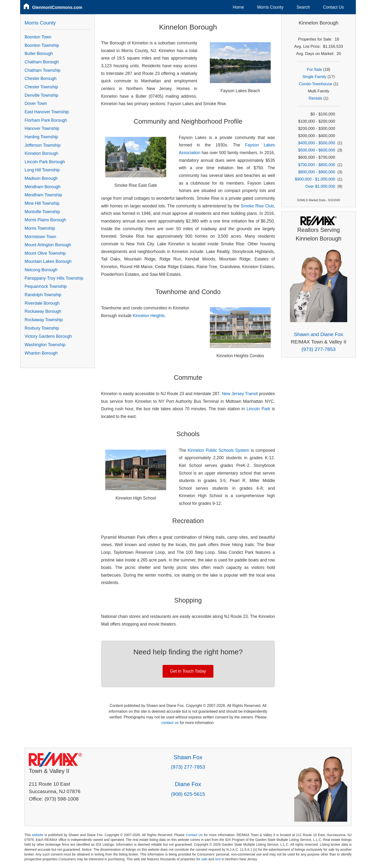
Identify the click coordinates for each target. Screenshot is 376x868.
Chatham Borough (42, 62)
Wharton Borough (41, 353)
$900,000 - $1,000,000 (315, 179)
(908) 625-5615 (188, 794)
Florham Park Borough (46, 120)
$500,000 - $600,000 (317, 150)
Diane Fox (188, 784)
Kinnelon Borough (41, 153)
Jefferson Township (43, 145)
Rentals (316, 98)
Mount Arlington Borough (48, 245)
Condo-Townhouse (315, 84)
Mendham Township (43, 195)
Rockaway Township (44, 320)
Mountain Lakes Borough (48, 261)
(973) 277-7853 (318, 349)
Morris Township (40, 228)
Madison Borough (41, 178)
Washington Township (45, 345)
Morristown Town (41, 237)
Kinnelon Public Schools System (218, 450)
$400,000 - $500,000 (317, 143)
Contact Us (333, 7)
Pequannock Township (46, 286)
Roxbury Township (42, 328)
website (38, 835)
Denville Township (42, 95)
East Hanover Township (47, 112)
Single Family (314, 77)
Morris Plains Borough (45, 220)
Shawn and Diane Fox (319, 334)
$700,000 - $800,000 (317, 165)
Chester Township (41, 87)
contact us (170, 723)
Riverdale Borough (42, 303)
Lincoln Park (258, 409)
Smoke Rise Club (257, 206)
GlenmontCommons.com (57, 7)
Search (303, 7)
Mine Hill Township (42, 203)
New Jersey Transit (240, 394)
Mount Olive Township (45, 253)
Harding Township (41, 137)
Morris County (270, 7)
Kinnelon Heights (149, 316)
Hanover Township (42, 128)
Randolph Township (43, 295)
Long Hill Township (42, 170)
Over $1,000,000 (320, 186)
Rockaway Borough (43, 311)
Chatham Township (43, 70)
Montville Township (42, 212)
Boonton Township (42, 45)
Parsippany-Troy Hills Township (54, 278)
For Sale (314, 69)
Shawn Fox (188, 757)
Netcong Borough (41, 270)
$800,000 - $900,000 (317, 172)
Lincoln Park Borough (45, 162)
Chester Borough (41, 78)
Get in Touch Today (188, 671)
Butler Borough (39, 54)
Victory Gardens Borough (48, 336)
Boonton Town (38, 37)
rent (218, 859)
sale (204, 859)
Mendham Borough (43, 187)
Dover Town (36, 103)
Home (238, 7)
